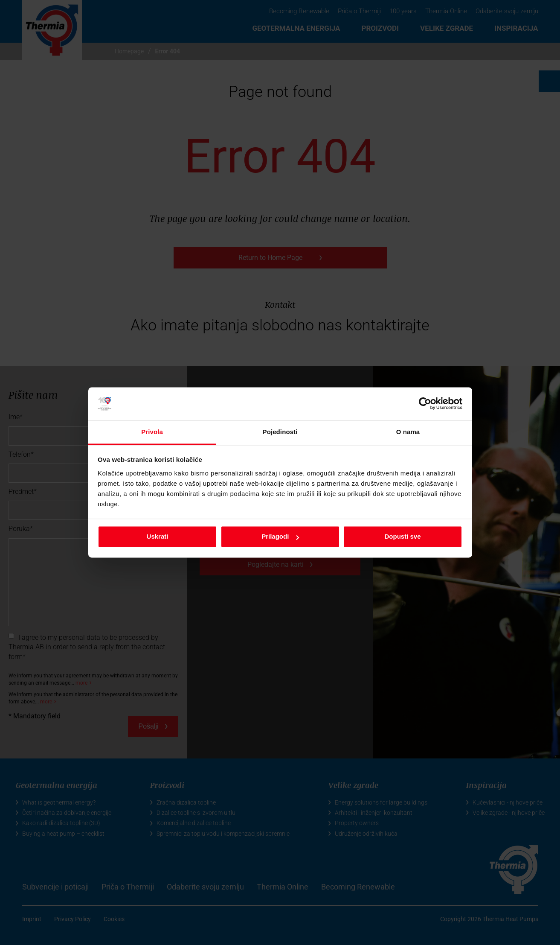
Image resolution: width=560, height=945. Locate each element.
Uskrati (158, 537)
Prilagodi (280, 537)
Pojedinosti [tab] (280, 432)
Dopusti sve (402, 537)
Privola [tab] (152, 432)
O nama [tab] (408, 432)
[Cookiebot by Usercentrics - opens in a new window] (425, 404)
